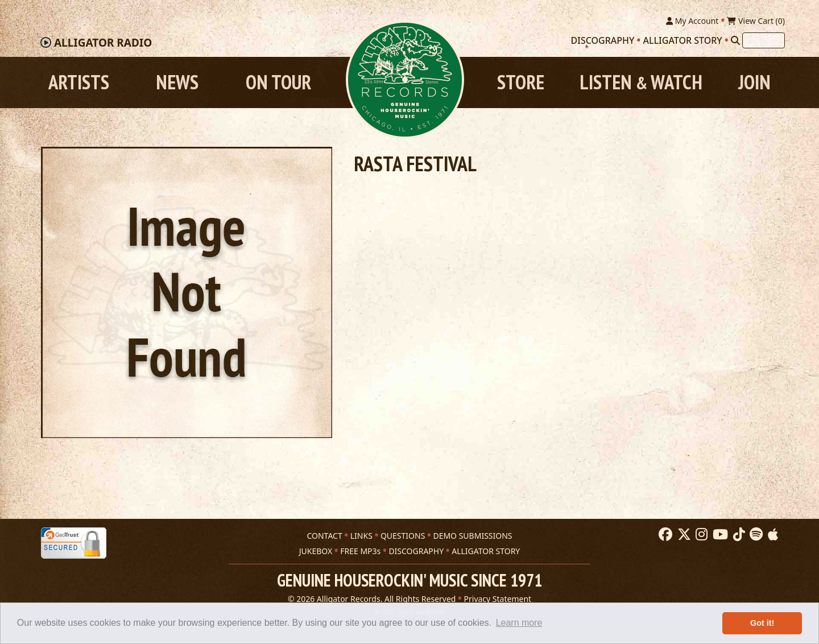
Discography (603, 40)
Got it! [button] (762, 623)
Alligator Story (683, 40)
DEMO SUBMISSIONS (472, 536)
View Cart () (756, 21)
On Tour (278, 82)
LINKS (361, 536)
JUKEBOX (316, 551)
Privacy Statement (498, 599)
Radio (103, 43)
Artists (79, 82)
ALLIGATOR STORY (486, 551)
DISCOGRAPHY (416, 551)
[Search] (735, 40)
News (177, 82)
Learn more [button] (519, 623)
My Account (692, 21)
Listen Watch (641, 82)
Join (754, 82)
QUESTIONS (403, 536)
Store (521, 82)
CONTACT (324, 536)
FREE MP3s (360, 551)
